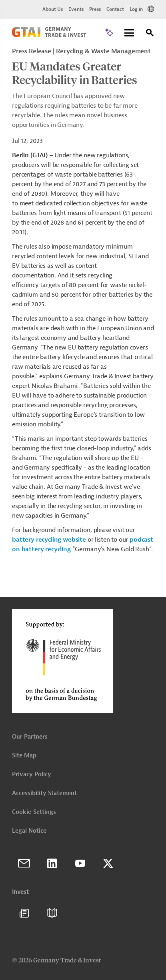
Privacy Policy (32, 774)
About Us (53, 9)
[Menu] (129, 33)
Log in (136, 9)
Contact (115, 9)
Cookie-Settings (34, 812)
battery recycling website (49, 540)
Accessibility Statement (44, 793)
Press (95, 9)
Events (76, 9)
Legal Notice (29, 831)
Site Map (24, 756)
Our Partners (30, 737)
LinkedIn (52, 864)
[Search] (150, 34)
